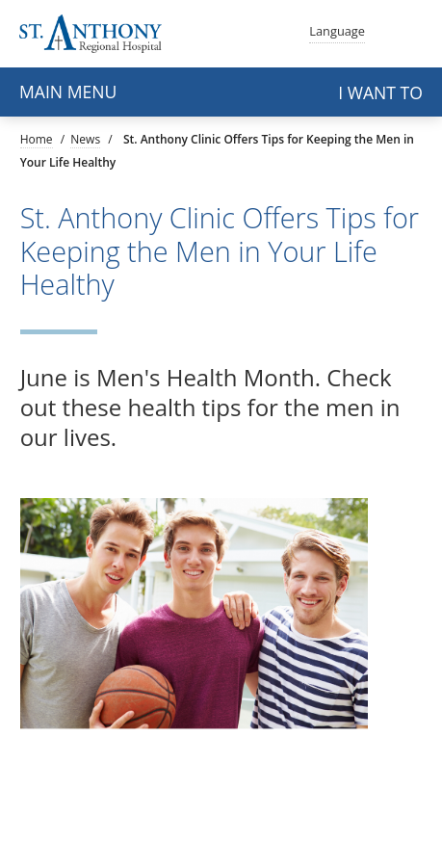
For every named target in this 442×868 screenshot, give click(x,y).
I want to (380, 92)
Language (337, 29)
